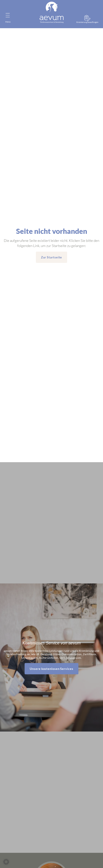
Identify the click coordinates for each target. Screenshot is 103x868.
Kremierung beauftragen (87, 22)
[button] (6, 862)
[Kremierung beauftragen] (87, 18)
